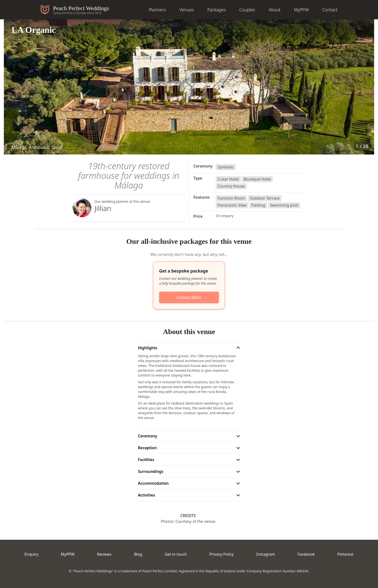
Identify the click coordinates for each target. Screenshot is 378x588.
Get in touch (176, 554)
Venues (187, 10)
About (274, 10)
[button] (189, 87)
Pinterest (345, 554)
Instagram (266, 554)
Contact (330, 10)
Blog (138, 554)
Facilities (146, 460)
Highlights (148, 348)
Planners (157, 10)
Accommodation (153, 483)
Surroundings (151, 471)
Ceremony (148, 436)
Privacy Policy (222, 554)
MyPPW (301, 10)
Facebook (306, 554)
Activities (146, 495)
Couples (247, 10)
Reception (147, 448)
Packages (217, 10)
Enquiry (31, 554)
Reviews (104, 554)
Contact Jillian (189, 297)
